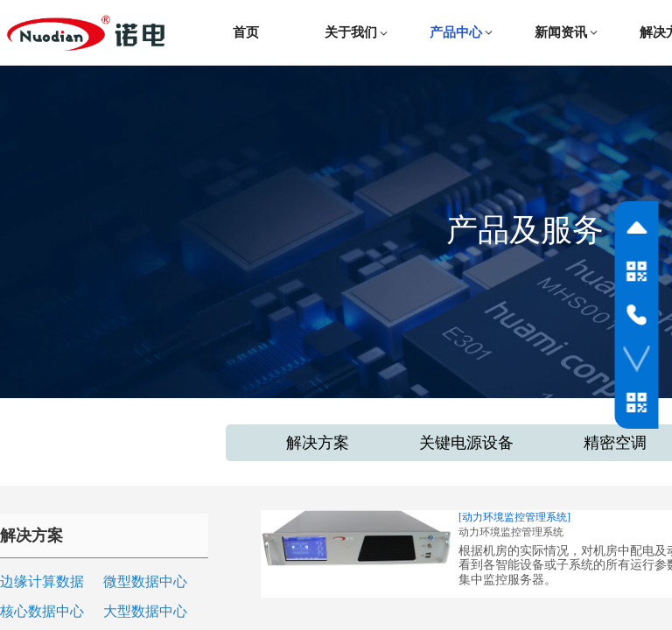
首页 (246, 32)
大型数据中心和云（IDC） (145, 613)
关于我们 (351, 32)
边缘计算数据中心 (42, 583)
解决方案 (318, 443)
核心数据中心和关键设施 (42, 613)
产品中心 (456, 32)
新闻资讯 (561, 32)
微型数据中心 (145, 581)
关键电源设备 (466, 443)
